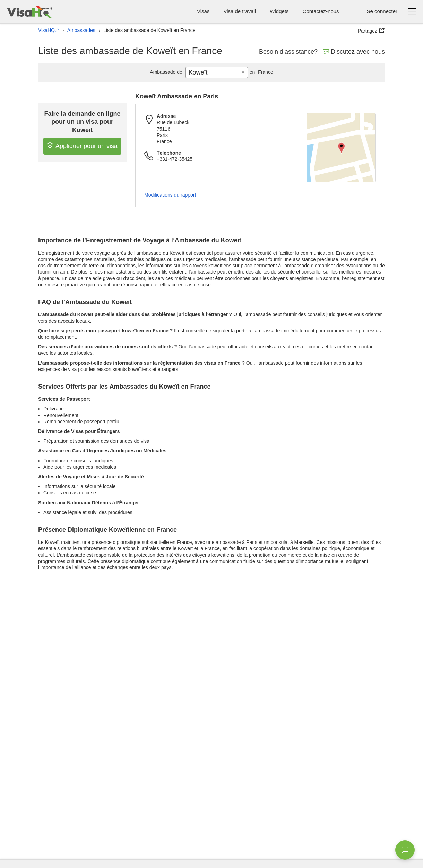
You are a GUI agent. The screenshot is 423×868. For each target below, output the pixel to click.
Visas (203, 11)
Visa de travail (240, 11)
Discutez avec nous (354, 52)
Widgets (279, 11)
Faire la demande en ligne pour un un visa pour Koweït (83, 122)
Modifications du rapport (170, 195)
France (261, 72)
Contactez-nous (321, 11)
